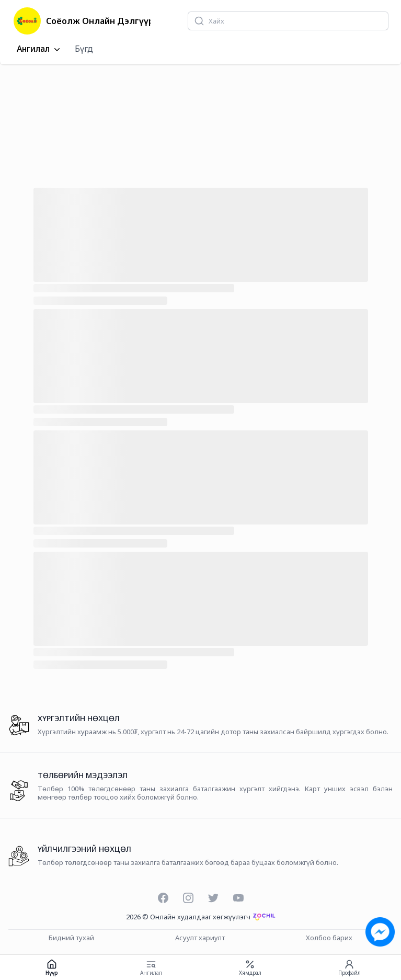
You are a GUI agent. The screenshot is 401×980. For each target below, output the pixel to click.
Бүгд (84, 49)
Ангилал (39, 49)
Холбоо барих (329, 938)
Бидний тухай (71, 938)
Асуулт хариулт (200, 938)
